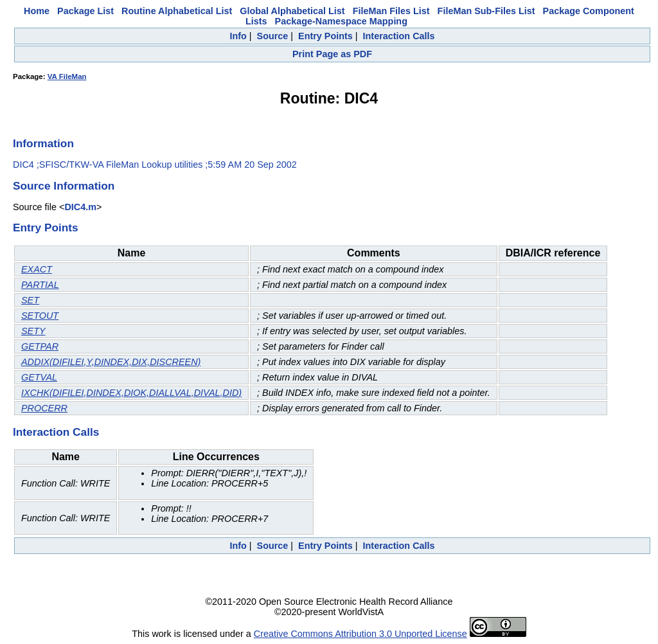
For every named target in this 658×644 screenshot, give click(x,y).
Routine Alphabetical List (177, 11)
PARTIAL (40, 285)
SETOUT (40, 316)
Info (238, 36)
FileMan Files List (391, 11)
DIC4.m (80, 207)
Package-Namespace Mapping (341, 21)
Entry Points (325, 36)
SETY (33, 331)
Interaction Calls (399, 36)
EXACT (37, 269)
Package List (85, 11)
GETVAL (39, 377)
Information (43, 143)
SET (30, 300)
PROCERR (44, 408)
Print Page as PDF (332, 54)
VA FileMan (67, 76)
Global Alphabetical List (292, 11)
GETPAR (40, 346)
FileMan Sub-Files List (486, 11)
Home (37, 11)
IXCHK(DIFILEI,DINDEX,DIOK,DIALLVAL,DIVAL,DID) (131, 393)
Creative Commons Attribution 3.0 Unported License (360, 634)
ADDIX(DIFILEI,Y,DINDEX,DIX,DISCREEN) (111, 362)
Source (273, 36)
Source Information (64, 186)
